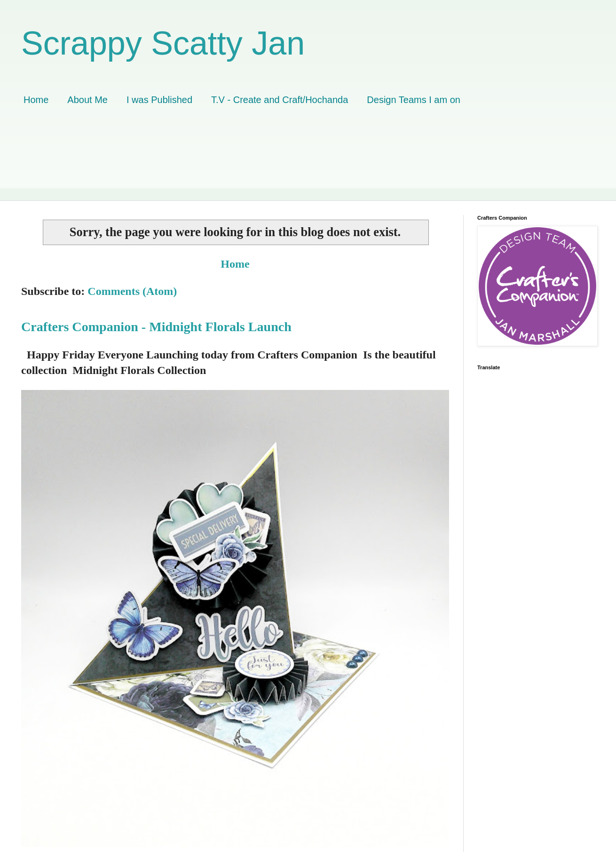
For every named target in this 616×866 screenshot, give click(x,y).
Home (36, 100)
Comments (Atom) (132, 291)
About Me (87, 100)
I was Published (159, 100)
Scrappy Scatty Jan (163, 43)
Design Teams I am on (414, 100)
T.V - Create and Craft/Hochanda (280, 100)
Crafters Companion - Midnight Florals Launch (156, 327)
